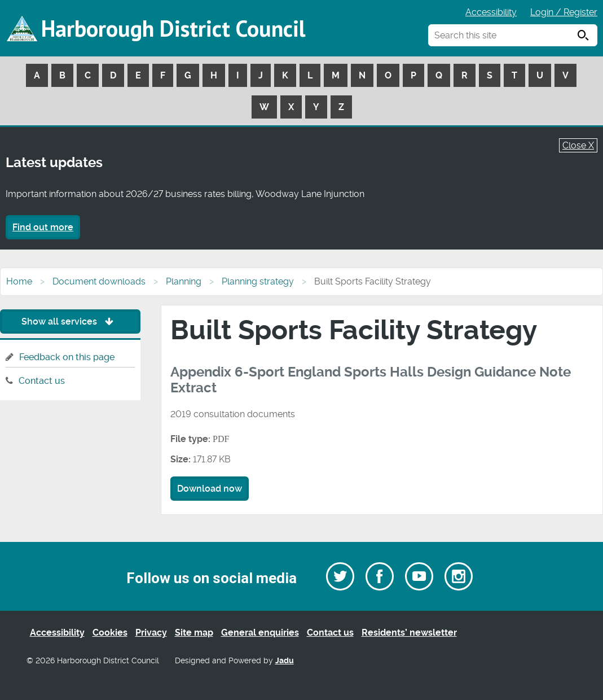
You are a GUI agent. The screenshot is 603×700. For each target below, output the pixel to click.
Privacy (151, 633)
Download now (210, 489)
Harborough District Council (173, 28)
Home (19, 281)
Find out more (43, 227)
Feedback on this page (67, 357)
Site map (194, 633)
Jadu (285, 661)
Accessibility (491, 12)
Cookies (110, 633)
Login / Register (564, 12)
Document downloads (99, 281)
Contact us (42, 381)
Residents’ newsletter (409, 633)
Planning (184, 281)
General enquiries (260, 633)
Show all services (70, 321)
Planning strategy (258, 281)
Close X (578, 145)
